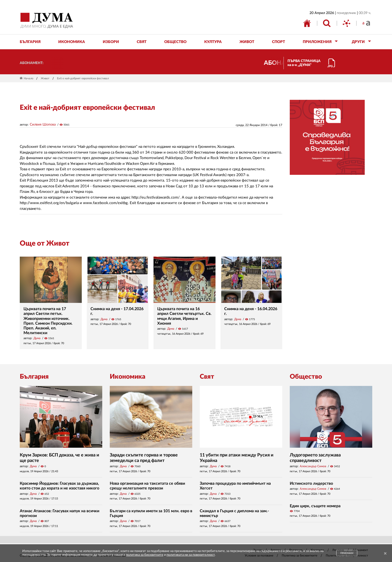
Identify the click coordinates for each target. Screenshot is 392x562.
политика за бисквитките (144, 555)
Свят (207, 377)
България (34, 377)
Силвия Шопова (43, 125)
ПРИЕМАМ (347, 553)
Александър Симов (313, 466)
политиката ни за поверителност (191, 555)
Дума (37, 338)
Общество (306, 377)
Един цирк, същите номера (315, 506)
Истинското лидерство (311, 483)
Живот (45, 78)
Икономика (127, 377)
